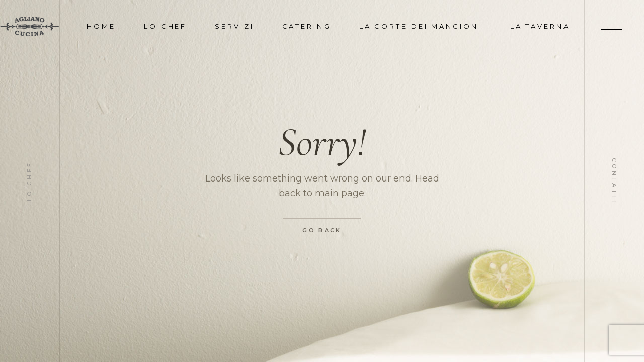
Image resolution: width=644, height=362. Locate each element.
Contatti (614, 181)
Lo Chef (30, 181)
